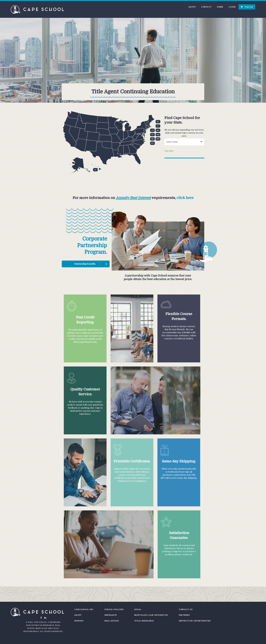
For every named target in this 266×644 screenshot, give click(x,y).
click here (185, 198)
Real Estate (112, 621)
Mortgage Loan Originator (151, 615)
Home (220, 7)
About (192, 7)
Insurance (111, 615)
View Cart (249, 7)
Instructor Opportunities (195, 621)
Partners (184, 615)
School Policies (114, 609)
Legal (138, 609)
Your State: (169, 151)
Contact (206, 7)
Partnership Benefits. (85, 264)
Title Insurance (144, 621)
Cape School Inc (84, 609)
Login (232, 7)
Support (79, 621)
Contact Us (186, 609)
